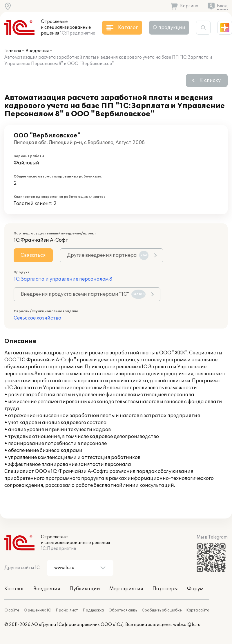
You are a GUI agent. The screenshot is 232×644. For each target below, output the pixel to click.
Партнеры (165, 589)
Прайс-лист (67, 610)
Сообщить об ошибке (162, 610)
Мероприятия (126, 589)
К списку (210, 80)
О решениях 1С (37, 610)
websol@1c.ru (187, 625)
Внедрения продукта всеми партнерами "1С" (83, 294)
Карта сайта (198, 610)
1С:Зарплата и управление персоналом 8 (63, 279)
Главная (13, 51)
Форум (195, 589)
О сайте (12, 610)
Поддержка (93, 610)
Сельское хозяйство (37, 318)
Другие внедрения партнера (108, 255)
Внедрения (37, 51)
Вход (222, 6)
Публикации (85, 589)
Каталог (14, 589)
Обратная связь (123, 610)
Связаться (33, 255)
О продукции (169, 28)
